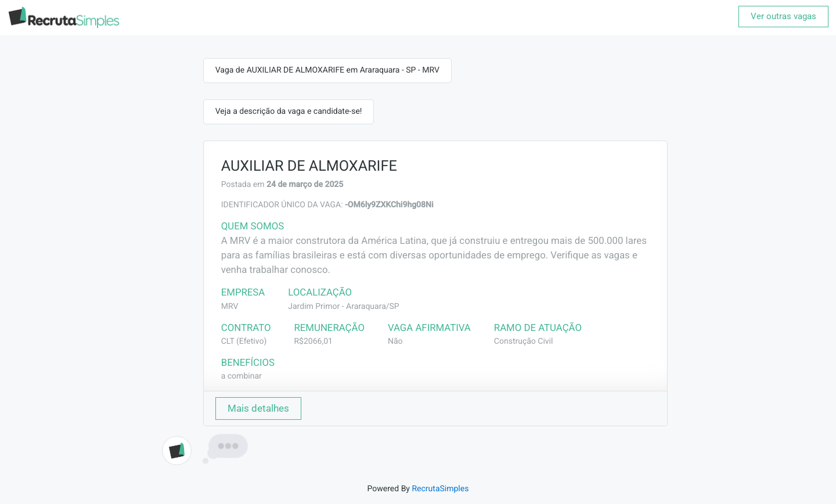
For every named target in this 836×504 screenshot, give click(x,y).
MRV (230, 307)
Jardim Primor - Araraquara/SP (343, 307)
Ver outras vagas (783, 16)
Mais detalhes (258, 408)
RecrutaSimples (440, 489)
